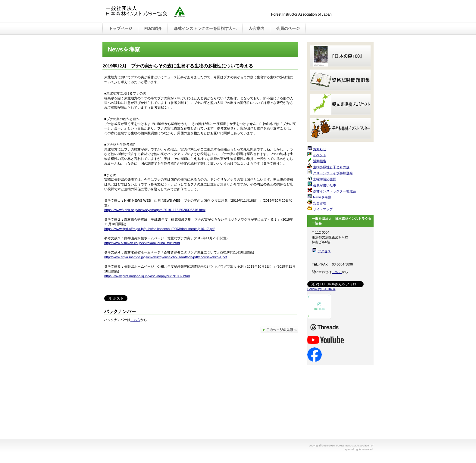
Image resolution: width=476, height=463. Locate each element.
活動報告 (320, 161)
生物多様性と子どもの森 (331, 167)
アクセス (324, 251)
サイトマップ (323, 209)
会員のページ (288, 28)
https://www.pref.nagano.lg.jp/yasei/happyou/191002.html (147, 276)
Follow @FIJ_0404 (321, 289)
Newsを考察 (322, 197)
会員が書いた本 (325, 185)
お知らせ (320, 149)
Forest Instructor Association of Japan (166, 12)
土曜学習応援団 (325, 179)
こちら (135, 320)
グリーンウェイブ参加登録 (333, 173)
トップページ (121, 28)
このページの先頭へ (279, 330)
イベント (320, 155)
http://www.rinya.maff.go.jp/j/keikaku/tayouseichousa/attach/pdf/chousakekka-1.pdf (166, 257)
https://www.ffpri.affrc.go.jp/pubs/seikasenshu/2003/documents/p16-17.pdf (159, 229)
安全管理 (320, 203)
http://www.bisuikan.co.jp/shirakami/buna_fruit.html (142, 243)
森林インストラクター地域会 (335, 191)
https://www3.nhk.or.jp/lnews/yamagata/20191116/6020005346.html (155, 210)
